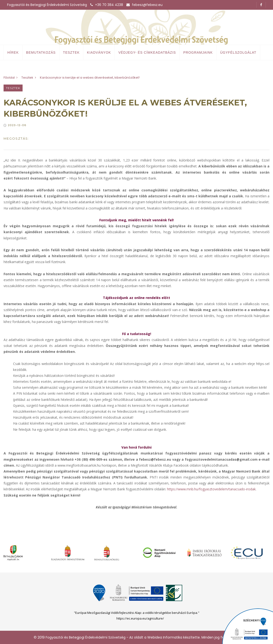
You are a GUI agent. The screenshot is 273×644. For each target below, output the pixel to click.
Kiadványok (99, 52)
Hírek (13, 52)
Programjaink (198, 52)
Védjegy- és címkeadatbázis (147, 52)
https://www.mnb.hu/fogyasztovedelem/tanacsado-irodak (211, 489)
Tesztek (71, 52)
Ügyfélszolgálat (238, 52)
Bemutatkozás (41, 52)
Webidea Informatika (165, 637)
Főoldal (9, 78)
